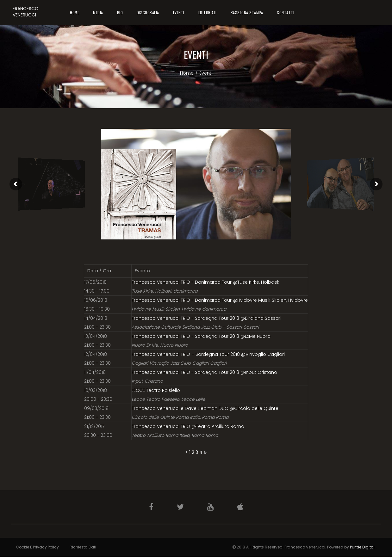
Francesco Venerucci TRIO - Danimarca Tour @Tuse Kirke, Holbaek (205, 282)
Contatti (286, 12)
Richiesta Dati (83, 547)
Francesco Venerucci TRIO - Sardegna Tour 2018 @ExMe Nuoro (201, 336)
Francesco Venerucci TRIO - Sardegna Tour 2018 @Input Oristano (204, 372)
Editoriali (208, 12)
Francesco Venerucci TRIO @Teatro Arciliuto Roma (188, 426)
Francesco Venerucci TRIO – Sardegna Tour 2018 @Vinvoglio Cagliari (208, 354)
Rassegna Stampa (247, 12)
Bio (120, 12)
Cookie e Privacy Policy (37, 547)
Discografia (148, 12)
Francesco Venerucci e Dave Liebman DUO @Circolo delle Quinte (205, 408)
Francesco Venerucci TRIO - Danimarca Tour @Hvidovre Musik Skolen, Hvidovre (220, 300)
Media (98, 12)
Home (75, 12)
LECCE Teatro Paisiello (156, 390)
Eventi (179, 12)
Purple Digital (362, 547)
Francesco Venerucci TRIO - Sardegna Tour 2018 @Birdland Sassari (206, 318)
